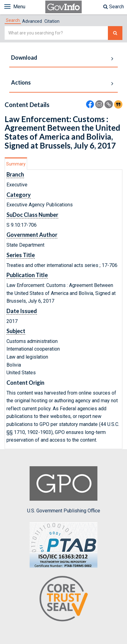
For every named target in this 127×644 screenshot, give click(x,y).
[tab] (13, 20)
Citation (52, 21)
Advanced (32, 21)
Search (114, 7)
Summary (16, 164)
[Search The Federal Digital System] (115, 33)
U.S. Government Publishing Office (64, 490)
